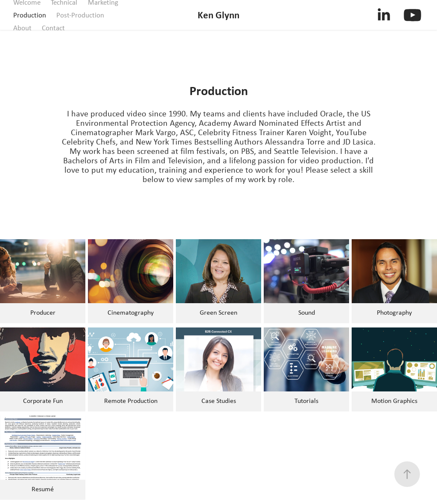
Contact (53, 28)
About (22, 28)
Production (30, 15)
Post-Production (80, 15)
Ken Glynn (218, 15)
